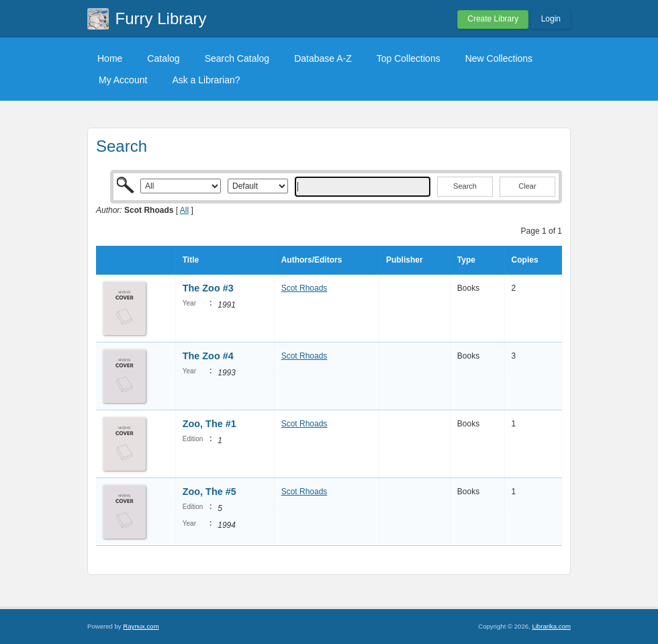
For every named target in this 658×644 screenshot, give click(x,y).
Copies (525, 260)
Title (191, 260)
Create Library (493, 19)
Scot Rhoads (304, 288)
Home (110, 58)
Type (466, 260)
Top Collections (409, 58)
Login (551, 19)
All (184, 210)
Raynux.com (141, 626)
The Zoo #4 (208, 356)
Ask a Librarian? (206, 80)
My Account (123, 80)
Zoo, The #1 (209, 424)
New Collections (499, 58)
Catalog (163, 58)
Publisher (405, 260)
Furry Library (161, 18)
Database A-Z (323, 58)
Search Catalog (237, 58)
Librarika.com (551, 626)
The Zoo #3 (208, 288)
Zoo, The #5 (209, 492)
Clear (527, 186)
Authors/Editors (312, 260)
